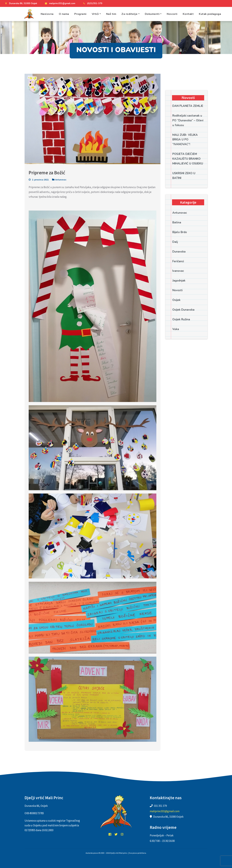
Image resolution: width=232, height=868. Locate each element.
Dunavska (179, 252)
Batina (177, 222)
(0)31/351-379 (92, 3)
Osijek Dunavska (183, 310)
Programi (80, 14)
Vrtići (95, 14)
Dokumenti (152, 14)
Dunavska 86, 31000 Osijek (21, 3)
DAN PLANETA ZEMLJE (188, 106)
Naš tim (111, 14)
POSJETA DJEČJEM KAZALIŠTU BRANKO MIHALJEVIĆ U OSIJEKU (188, 159)
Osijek (176, 300)
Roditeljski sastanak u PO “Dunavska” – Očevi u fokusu (188, 120)
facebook (110, 834)
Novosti (172, 14)
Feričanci (178, 261)
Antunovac (61, 180)
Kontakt (188, 14)
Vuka (176, 329)
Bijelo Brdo (180, 232)
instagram (122, 834)
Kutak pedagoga (210, 14)
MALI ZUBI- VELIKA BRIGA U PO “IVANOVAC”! (185, 140)
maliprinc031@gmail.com (60, 3)
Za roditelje (129, 14)
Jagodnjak (179, 281)
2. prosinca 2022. (39, 180)
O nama (64, 14)
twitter (116, 834)
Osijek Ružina (181, 319)
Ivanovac (178, 271)
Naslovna (47, 14)
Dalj (175, 242)
